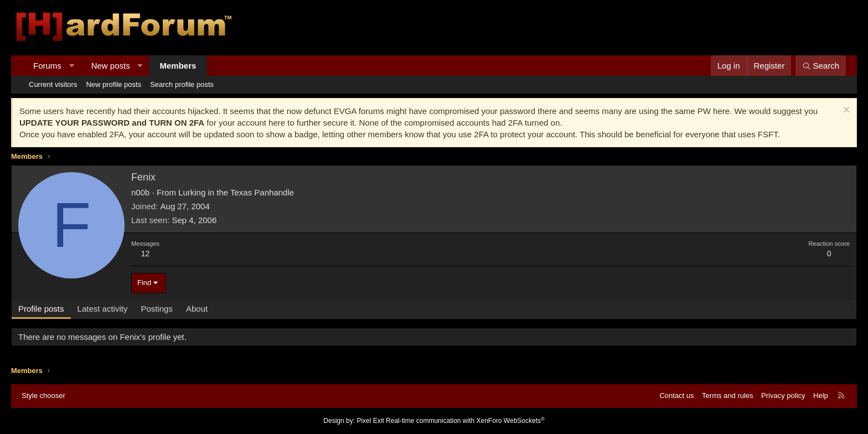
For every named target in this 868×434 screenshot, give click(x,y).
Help (821, 396)
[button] (71, 66)
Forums (47, 66)
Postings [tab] (157, 309)
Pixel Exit (370, 421)
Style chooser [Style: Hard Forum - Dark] (43, 396)
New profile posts (113, 84)
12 (146, 254)
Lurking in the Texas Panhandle (236, 192)
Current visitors (53, 84)
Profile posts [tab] (41, 309)
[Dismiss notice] (845, 111)
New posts (111, 66)
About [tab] (197, 309)
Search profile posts (182, 84)
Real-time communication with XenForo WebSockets (465, 421)
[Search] (821, 66)
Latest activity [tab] (103, 309)
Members (178, 66)
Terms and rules (727, 396)
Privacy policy (783, 396)
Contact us (676, 396)
